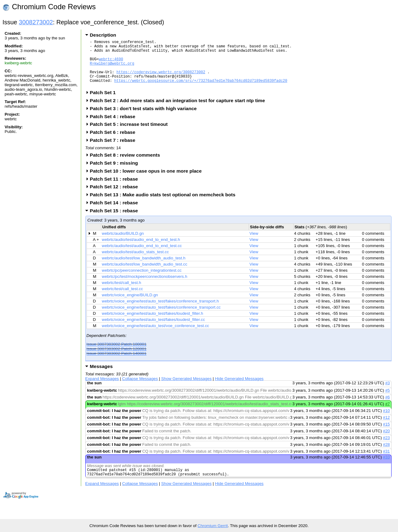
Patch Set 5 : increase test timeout (131, 134)
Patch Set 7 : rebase (115, 150)
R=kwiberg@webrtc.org (112, 69)
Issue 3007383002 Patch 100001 (117, 354)
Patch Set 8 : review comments (127, 165)
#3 (388, 393)
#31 (386, 461)
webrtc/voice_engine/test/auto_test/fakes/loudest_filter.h (153, 324)
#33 (386, 467)
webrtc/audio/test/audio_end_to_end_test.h (141, 250)
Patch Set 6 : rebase (115, 142)
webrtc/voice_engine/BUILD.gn (130, 305)
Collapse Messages (140, 389)
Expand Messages (102, 389)
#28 (386, 455)
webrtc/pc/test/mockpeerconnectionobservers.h (145, 287)
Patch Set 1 (105, 103)
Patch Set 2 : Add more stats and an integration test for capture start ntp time (179, 111)
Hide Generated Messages (239, 389)
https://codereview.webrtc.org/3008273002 (161, 79)
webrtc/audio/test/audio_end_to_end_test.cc (142, 256)
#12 (386, 428)
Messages (101, 376)
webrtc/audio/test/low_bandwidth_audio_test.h (144, 268)
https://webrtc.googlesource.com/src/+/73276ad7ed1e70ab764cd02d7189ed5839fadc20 (201, 90)
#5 (388, 400)
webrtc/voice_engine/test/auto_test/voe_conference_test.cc (156, 336)
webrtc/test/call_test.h (122, 293)
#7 (388, 414)
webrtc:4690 (111, 64)
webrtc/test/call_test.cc (122, 299)
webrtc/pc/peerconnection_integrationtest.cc (142, 280)
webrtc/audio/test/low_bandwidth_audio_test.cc (145, 274)
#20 (386, 441)
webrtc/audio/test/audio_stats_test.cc (136, 262)
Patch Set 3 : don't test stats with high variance (145, 119)
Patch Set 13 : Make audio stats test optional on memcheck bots (165, 205)
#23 (386, 448)
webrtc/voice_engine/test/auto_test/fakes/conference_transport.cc (161, 317)
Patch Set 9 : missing (116, 173)
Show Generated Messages (186, 389)
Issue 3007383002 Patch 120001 (117, 359)
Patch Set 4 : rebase (115, 127)
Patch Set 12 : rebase (116, 197)
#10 (386, 421)
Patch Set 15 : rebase (116, 221)
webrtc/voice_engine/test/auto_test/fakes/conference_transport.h (160, 311)
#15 (386, 434)
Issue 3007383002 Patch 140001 (117, 364)
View (254, 244)
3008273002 (36, 22)
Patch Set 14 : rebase (116, 213)
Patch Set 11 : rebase (116, 189)
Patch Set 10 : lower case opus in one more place (148, 181)
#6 (388, 407)
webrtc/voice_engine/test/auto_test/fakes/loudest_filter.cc (154, 330)
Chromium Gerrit (213, 526)
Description (103, 35)
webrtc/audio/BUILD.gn (123, 244)
